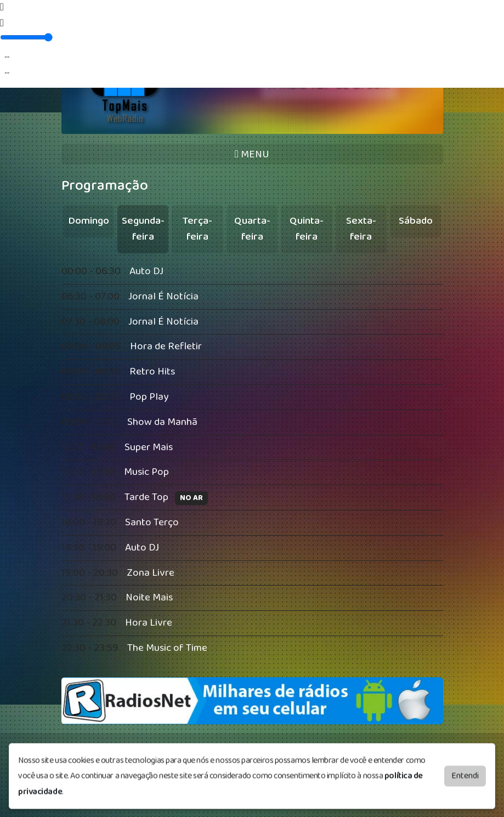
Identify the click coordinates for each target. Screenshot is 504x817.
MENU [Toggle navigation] (252, 154)
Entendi (465, 770)
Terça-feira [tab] (197, 229)
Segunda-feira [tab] (143, 229)
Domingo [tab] (89, 221)
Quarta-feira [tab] (252, 229)
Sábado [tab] (416, 221)
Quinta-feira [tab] (307, 229)
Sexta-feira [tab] (361, 229)
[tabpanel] (252, 460)
